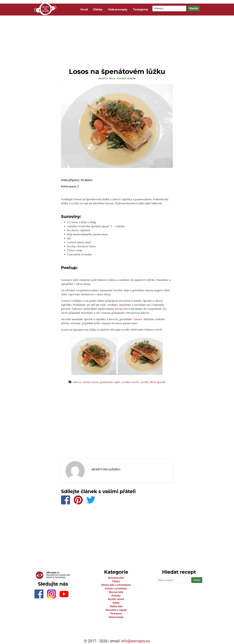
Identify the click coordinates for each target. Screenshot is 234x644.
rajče (117, 382)
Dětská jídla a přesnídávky (116, 585)
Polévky (116, 596)
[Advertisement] (117, 39)
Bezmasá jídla (116, 578)
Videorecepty (118, 10)
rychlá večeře (130, 382)
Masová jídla (107, 78)
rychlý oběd (148, 382)
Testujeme (141, 10)
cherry (77, 382)
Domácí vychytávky (116, 589)
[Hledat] (169, 8)
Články (98, 10)
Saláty (116, 603)
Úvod (85, 9)
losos (95, 382)
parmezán (121, 309)
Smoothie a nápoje (116, 610)
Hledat (194, 8)
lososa (138, 319)
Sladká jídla (116, 606)
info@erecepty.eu (136, 641)
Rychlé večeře (126, 78)
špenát (161, 382)
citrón (86, 382)
